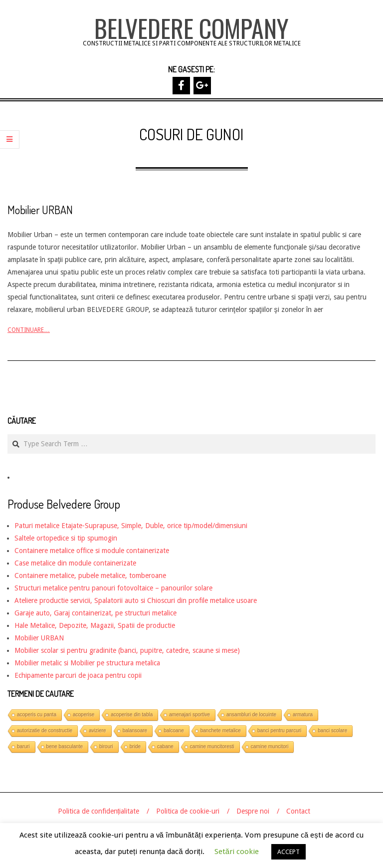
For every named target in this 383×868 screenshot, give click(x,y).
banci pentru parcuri (279, 730)
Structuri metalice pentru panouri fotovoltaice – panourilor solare (113, 588)
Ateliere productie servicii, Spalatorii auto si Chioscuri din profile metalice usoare (136, 600)
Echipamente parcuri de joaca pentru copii (78, 675)
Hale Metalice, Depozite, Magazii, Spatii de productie (95, 625)
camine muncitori (270, 746)
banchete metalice (221, 730)
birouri (106, 746)
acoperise (84, 715)
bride (135, 746)
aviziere (97, 730)
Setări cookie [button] (237, 852)
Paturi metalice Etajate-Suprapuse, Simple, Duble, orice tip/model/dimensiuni (131, 526)
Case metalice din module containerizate (75, 563)
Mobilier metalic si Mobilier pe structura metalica (87, 663)
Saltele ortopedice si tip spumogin (66, 538)
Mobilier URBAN (40, 210)
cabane (165, 746)
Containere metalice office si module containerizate (92, 551)
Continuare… (29, 330)
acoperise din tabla (132, 715)
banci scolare (332, 730)
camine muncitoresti (212, 746)
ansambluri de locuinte (251, 715)
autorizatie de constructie (45, 730)
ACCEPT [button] (288, 852)
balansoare (135, 730)
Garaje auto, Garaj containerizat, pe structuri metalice (96, 613)
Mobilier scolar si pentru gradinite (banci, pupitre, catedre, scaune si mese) (127, 650)
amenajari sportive (190, 715)
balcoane (174, 730)
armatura (303, 715)
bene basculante (65, 746)
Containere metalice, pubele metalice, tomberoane (90, 576)
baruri (23, 746)
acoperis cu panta (37, 715)
